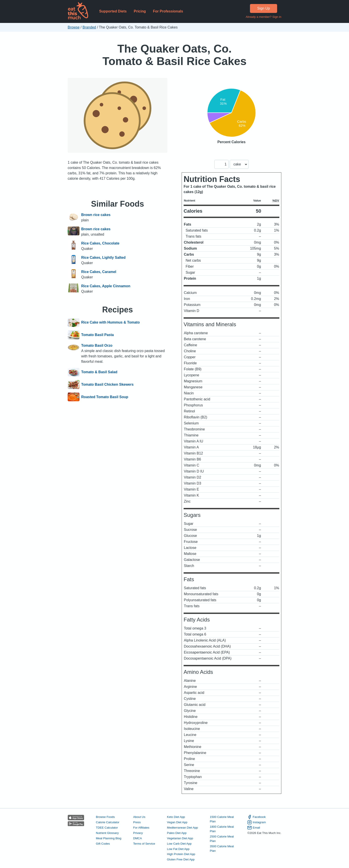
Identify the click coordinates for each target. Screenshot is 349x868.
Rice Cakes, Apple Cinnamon (106, 286)
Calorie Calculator (108, 822)
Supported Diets (113, 11)
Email (254, 828)
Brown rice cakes (96, 215)
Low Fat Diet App (178, 849)
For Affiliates (141, 828)
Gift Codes (103, 844)
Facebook (256, 817)
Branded (89, 27)
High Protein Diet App (181, 854)
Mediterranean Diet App (182, 828)
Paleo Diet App (177, 833)
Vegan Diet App (177, 822)
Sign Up (264, 8)
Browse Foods (105, 817)
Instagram (257, 822)
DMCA (137, 838)
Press (137, 822)
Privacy (138, 833)
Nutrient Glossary (107, 833)
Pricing (140, 11)
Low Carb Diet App (179, 844)
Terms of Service (144, 844)
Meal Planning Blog (109, 838)
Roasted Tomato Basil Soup (105, 397)
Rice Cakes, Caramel (99, 272)
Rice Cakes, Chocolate (100, 243)
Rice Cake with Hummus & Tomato (111, 323)
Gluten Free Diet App (181, 859)
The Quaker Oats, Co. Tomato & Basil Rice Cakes (174, 55)
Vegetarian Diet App (180, 838)
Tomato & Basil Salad (99, 372)
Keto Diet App (176, 817)
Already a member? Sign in (264, 17)
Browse (74, 27)
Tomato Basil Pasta (97, 335)
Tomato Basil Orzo (97, 345)
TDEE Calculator (107, 828)
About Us (139, 817)
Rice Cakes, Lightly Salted (103, 258)
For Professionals (168, 11)
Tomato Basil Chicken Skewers (107, 385)
